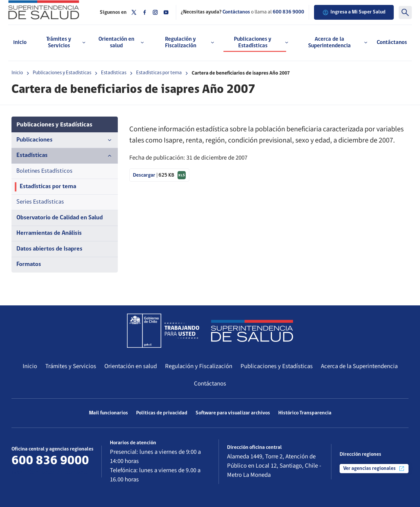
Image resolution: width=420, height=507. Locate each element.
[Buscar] (405, 12)
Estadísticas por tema (159, 73)
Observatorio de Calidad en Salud (60, 218)
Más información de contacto (50, 473)
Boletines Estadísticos (44, 171)
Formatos (29, 265)
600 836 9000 (288, 12)
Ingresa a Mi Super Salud (354, 12)
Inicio (20, 43)
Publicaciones (65, 140)
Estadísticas (114, 73)
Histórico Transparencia (305, 413)
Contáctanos (392, 43)
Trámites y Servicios (71, 366)
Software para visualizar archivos (233, 413)
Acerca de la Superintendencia (359, 366)
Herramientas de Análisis (49, 233)
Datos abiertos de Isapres (49, 249)
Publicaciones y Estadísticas (62, 73)
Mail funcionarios (108, 413)
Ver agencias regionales (374, 469)
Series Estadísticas (40, 202)
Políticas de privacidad (162, 413)
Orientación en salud (131, 366)
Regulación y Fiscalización (199, 366)
